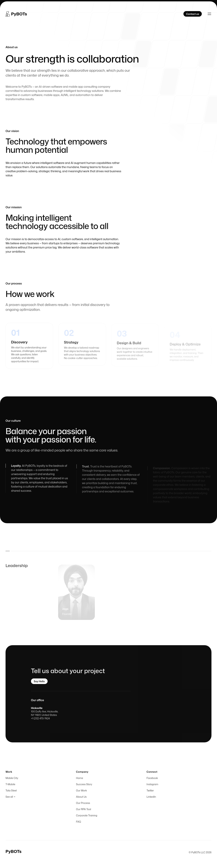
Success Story (84, 785)
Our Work (81, 791)
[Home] (16, 14)
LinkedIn (151, 797)
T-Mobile (10, 785)
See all (10, 797)
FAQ (78, 822)
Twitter (150, 791)
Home (79, 779)
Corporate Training (87, 816)
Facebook (152, 779)
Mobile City (12, 779)
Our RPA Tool (83, 810)
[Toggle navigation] (209, 14)
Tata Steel (11, 791)
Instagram (152, 785)
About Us (81, 797)
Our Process (83, 804)
